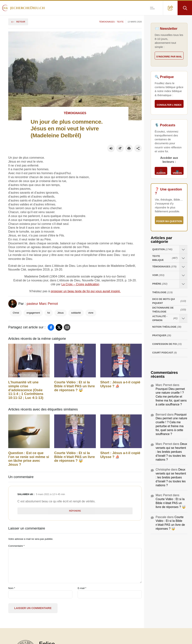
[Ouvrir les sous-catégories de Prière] (183, 284)
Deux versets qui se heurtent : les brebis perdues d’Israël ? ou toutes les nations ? (171, 452)
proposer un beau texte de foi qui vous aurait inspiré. (86, 291)
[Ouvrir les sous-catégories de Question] (183, 249)
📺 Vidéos (177, 172)
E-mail (82, 588)
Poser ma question (169, 221)
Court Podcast (165, 353)
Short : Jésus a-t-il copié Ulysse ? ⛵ (120, 384)
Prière (160, 284)
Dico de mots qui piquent (169, 301)
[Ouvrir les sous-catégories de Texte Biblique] (183, 258)
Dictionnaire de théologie (169, 310)
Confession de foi (167, 344)
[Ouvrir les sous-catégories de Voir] (183, 275)
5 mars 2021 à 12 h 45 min (51, 494)
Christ (16, 313)
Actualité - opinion (165, 318)
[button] (170, 8)
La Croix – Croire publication (80, 284)
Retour (18, 22)
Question (162, 249)
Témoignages (107, 22)
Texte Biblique (165, 258)
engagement (33, 313)
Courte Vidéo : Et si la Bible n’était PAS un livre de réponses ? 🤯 (74, 386)
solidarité (76, 313)
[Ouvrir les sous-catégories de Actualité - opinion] (183, 318)
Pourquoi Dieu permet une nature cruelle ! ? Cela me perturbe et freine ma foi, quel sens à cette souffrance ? (171, 397)
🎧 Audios (161, 172)
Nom (12, 588)
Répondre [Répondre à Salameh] (75, 511)
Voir (158, 275)
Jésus (60, 313)
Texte (120, 22)
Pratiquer (162, 336)
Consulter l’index (169, 105)
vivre (91, 313)
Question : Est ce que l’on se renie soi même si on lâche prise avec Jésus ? (29, 459)
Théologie (162, 293)
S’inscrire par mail (169, 57)
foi (49, 313)
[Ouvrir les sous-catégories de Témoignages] (183, 267)
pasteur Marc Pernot (42, 304)
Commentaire (16, 546)
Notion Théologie (167, 327)
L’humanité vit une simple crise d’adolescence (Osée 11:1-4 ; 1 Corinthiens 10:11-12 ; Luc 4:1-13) (26, 390)
